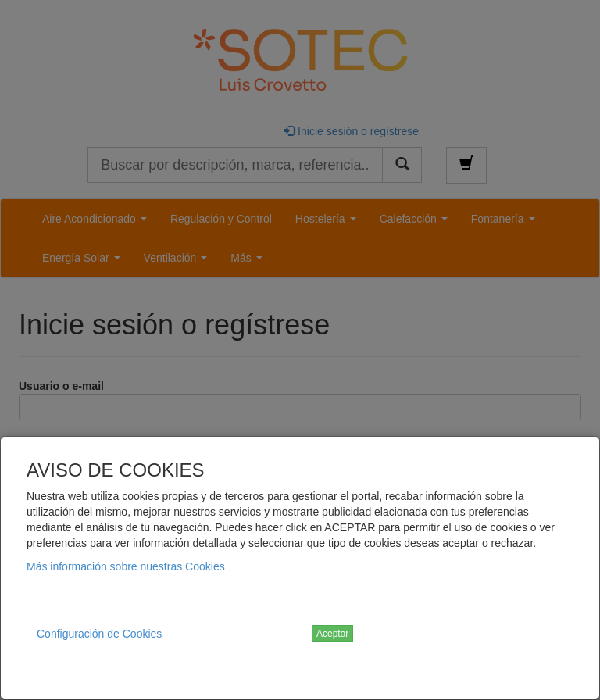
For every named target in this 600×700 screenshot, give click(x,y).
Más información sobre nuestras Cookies (126, 566)
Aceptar (332, 634)
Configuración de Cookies (99, 634)
